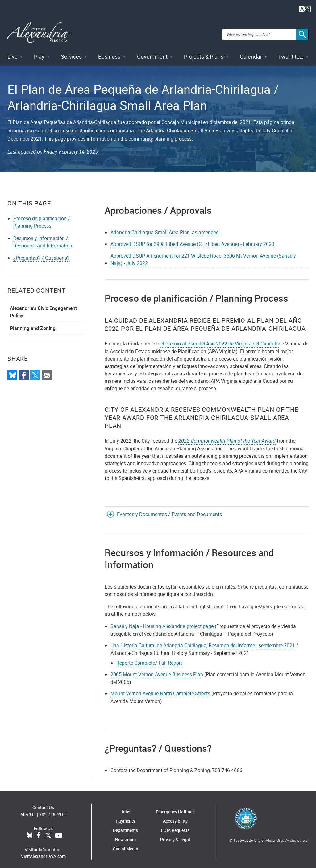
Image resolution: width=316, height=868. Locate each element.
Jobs (125, 807)
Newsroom (125, 835)
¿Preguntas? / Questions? (41, 254)
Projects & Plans (204, 52)
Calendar (251, 52)
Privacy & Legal (175, 835)
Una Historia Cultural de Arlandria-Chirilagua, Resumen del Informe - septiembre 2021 (203, 641)
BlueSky (30, 831)
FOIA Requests (175, 826)
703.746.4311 (53, 810)
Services (71, 52)
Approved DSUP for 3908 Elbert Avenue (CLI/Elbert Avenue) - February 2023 (192, 239)
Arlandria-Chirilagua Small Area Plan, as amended (165, 228)
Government (152, 52)
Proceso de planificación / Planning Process (42, 218)
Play (39, 52)
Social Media (126, 844)
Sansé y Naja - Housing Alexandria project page (162, 622)
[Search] (302, 32)
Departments (125, 826)
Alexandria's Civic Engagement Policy (44, 308)
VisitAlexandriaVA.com (43, 851)
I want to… (291, 52)
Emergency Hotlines (175, 807)
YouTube (59, 831)
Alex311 (28, 810)
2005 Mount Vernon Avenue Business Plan (157, 670)
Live (12, 52)
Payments (125, 817)
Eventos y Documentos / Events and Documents (169, 510)
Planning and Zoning (33, 324)
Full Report (170, 658)
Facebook (39, 831)
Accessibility (175, 817)
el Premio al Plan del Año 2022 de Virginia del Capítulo (220, 339)
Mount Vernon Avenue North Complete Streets (160, 689)
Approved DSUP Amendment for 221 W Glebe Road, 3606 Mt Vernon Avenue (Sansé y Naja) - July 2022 (203, 255)
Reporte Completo (136, 658)
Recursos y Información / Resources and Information (43, 238)
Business (109, 52)
